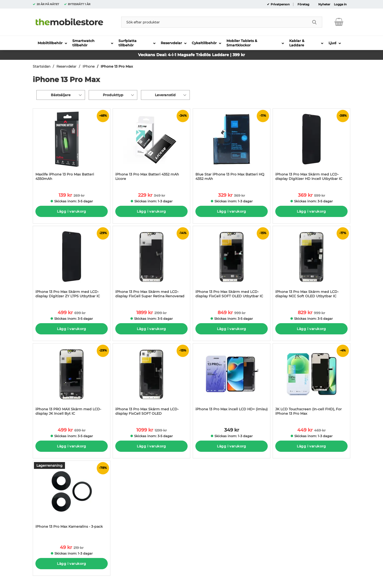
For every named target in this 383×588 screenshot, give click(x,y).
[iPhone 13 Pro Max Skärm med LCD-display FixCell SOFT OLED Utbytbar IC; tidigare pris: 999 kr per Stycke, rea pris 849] (232, 264)
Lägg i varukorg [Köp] (71, 211)
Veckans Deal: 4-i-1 (158, 55)
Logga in (340, 4)
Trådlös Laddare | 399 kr (220, 55)
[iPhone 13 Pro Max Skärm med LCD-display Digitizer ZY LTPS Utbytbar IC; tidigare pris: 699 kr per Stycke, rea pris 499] (72, 264)
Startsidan (42, 66)
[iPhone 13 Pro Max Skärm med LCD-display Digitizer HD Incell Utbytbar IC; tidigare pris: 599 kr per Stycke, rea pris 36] (311, 147)
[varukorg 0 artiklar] (339, 22)
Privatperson (280, 4)
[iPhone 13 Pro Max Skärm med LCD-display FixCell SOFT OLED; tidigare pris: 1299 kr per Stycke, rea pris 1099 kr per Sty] (151, 382)
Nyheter (324, 4)
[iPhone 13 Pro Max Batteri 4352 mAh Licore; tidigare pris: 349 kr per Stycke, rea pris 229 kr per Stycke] (151, 147)
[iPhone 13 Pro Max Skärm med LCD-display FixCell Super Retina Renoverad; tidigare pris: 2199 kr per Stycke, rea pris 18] (151, 264)
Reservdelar (66, 66)
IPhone (89, 66)
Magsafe (187, 55)
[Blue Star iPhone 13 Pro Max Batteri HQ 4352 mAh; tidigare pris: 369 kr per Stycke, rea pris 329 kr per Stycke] (232, 147)
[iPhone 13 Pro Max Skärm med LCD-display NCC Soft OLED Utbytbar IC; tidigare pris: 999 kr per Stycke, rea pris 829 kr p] (311, 264)
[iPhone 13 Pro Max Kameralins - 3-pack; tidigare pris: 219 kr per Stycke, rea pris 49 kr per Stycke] (72, 499)
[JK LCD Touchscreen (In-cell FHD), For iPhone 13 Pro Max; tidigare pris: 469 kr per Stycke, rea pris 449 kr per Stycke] (311, 382)
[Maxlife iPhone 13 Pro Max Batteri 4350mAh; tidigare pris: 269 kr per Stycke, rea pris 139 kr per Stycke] (72, 147)
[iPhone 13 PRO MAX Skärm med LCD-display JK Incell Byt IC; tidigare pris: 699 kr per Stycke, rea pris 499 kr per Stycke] (72, 382)
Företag (303, 4)
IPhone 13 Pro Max (117, 66)
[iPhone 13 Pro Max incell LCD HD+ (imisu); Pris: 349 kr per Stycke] (232, 382)
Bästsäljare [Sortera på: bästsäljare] (61, 95)
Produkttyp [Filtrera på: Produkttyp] (113, 95)
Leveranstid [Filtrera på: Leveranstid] (165, 95)
